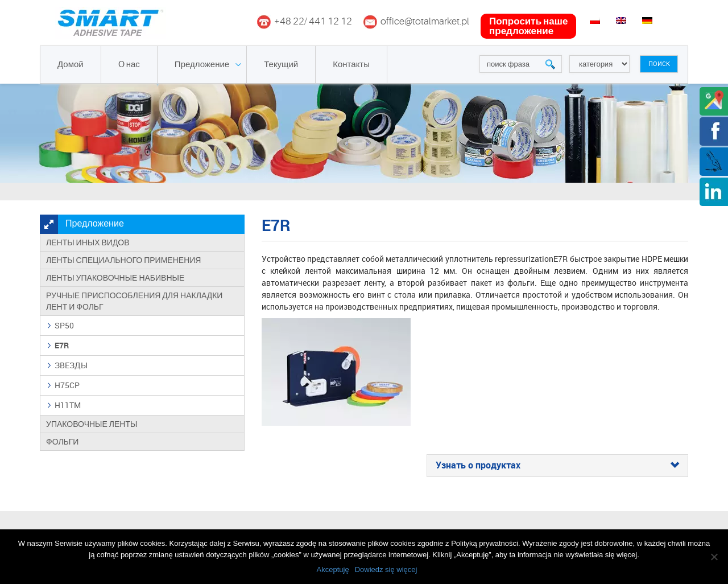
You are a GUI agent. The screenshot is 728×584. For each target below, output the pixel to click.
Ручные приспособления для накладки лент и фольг (134, 301)
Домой (71, 65)
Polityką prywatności (485, 543)
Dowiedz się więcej (386, 569)
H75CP (67, 385)
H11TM (68, 405)
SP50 (64, 325)
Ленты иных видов (88, 242)
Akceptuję (333, 569)
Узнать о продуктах (557, 466)
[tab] (557, 466)
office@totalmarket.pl (425, 21)
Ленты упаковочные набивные (115, 278)
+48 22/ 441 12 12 (313, 21)
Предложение (202, 65)
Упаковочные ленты (92, 424)
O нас (129, 65)
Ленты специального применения (123, 260)
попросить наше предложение (528, 26)
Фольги (62, 442)
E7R (62, 345)
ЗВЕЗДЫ (71, 365)
